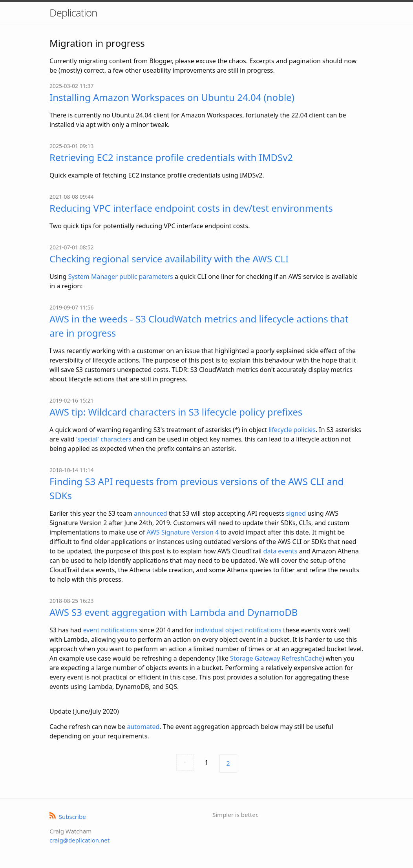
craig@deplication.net (79, 840)
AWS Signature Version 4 (183, 532)
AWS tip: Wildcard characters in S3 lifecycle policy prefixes (176, 412)
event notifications (111, 630)
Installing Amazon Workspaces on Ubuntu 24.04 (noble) (172, 97)
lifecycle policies (292, 430)
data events (281, 551)
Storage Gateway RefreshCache (276, 658)
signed (296, 513)
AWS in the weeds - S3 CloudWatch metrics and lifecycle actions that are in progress (199, 326)
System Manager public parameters (120, 277)
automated (143, 727)
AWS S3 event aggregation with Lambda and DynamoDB (174, 612)
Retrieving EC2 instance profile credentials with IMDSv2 (171, 157)
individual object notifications (238, 630)
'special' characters (104, 439)
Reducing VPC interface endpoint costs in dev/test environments (191, 208)
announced (151, 513)
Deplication (73, 13)
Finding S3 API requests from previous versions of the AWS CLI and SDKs (196, 488)
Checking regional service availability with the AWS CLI (169, 259)
